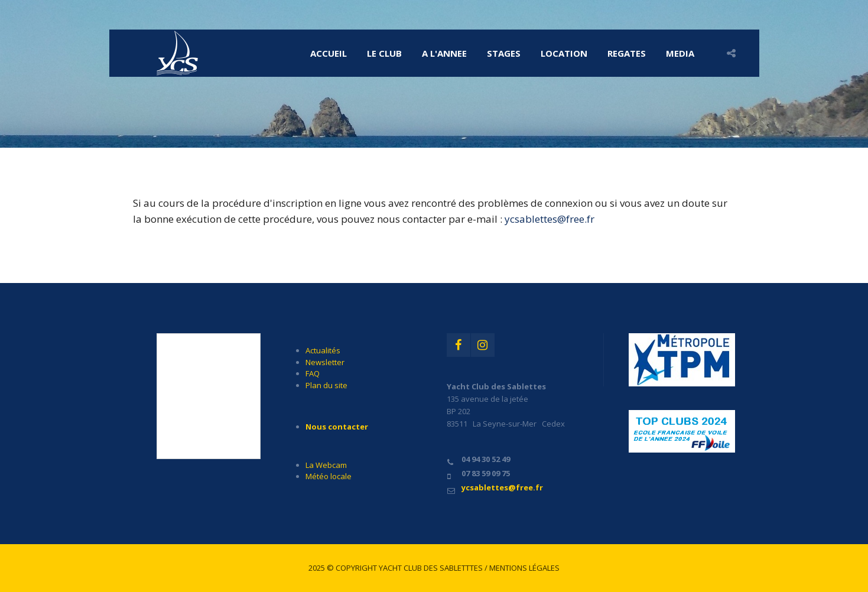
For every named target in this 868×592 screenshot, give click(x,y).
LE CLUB (384, 53)
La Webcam (326, 465)
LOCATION (564, 53)
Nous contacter (337, 427)
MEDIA (680, 53)
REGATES (627, 53)
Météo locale (329, 476)
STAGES (504, 53)
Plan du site (326, 385)
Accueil (329, 53)
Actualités (323, 350)
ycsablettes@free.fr (550, 219)
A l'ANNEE (444, 53)
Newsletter (325, 362)
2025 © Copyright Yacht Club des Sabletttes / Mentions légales (434, 568)
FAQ (313, 373)
